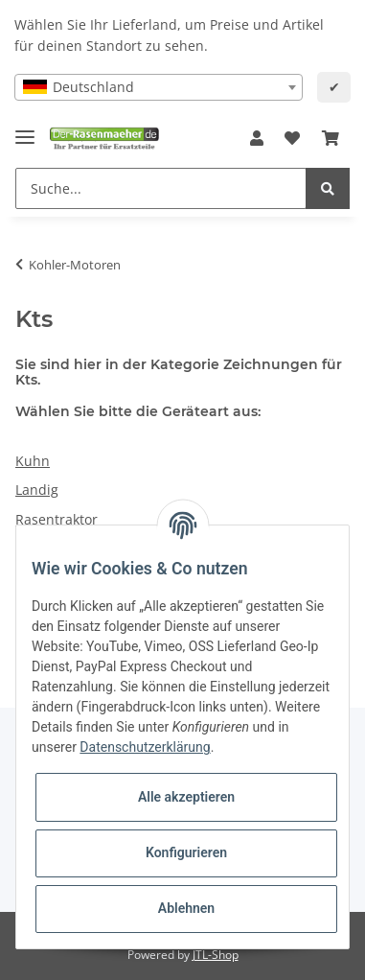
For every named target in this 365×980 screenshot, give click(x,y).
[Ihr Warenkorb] (331, 139)
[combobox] (159, 87)
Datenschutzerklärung (145, 747)
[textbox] (159, 87)
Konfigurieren (186, 852)
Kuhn (33, 461)
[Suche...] (161, 188)
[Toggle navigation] (25, 129)
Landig (37, 490)
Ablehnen (186, 908)
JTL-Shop (216, 955)
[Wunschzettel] (292, 139)
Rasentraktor (57, 519)
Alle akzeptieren (186, 797)
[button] (257, 139)
